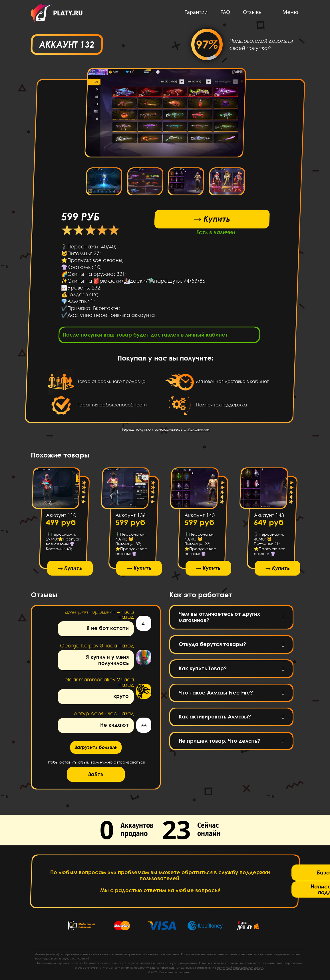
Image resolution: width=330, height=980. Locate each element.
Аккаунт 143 (269, 517)
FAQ (224, 12)
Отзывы (251, 12)
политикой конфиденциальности (240, 967)
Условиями (198, 431)
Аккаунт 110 (61, 517)
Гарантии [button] (195, 12)
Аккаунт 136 (130, 517)
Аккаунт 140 (200, 517)
